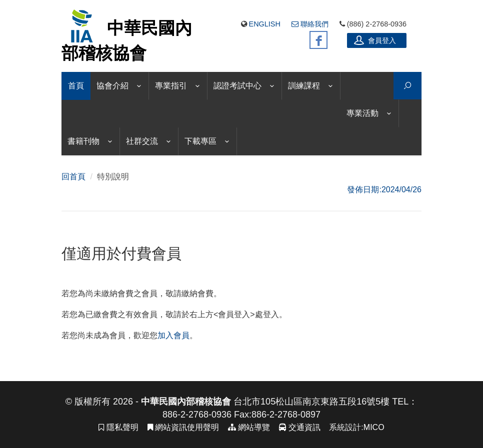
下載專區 (200, 141)
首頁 (76, 86)
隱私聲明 (118, 427)
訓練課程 (304, 86)
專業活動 (362, 113)
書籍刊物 (83, 141)
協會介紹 (112, 86)
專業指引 (171, 86)
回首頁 (73, 177)
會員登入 (375, 40)
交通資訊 (299, 427)
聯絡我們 (310, 24)
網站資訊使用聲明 (183, 427)
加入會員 (173, 335)
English (265, 24)
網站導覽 (249, 427)
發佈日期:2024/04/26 (384, 190)
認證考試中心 (237, 86)
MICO (374, 427)
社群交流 (142, 141)
